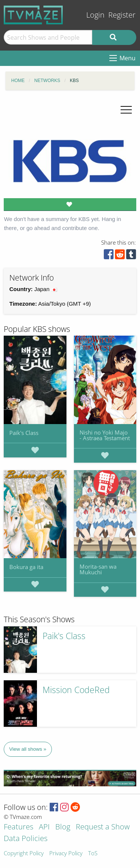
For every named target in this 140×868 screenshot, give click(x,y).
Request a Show (103, 827)
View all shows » (28, 749)
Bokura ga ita (26, 567)
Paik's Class (24, 433)
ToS (93, 854)
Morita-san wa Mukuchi (98, 569)
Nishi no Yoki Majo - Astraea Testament (105, 435)
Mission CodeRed (76, 690)
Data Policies (26, 839)
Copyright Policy (24, 854)
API (44, 827)
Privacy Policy (66, 854)
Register (122, 15)
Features (18, 827)
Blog (63, 827)
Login (95, 15)
